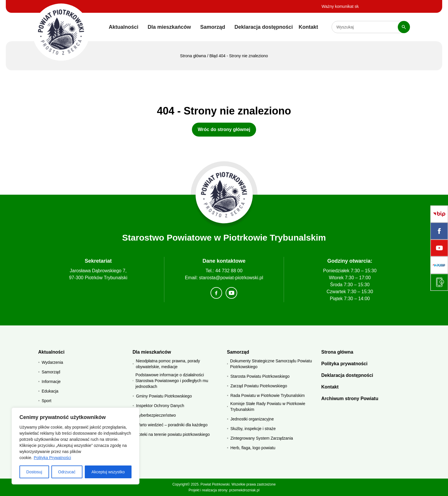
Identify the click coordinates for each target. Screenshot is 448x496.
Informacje (51, 382)
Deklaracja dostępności (264, 27)
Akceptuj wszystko (108, 472)
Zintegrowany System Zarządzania (262, 438)
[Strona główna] (224, 195)
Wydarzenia (53, 362)
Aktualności (123, 27)
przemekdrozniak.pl (244, 490)
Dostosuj (34, 472)
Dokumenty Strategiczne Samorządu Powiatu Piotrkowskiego (271, 364)
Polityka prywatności (344, 364)
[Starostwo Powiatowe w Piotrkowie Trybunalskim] (61, 32)
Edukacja (50, 391)
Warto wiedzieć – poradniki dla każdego (172, 425)
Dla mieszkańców (169, 27)
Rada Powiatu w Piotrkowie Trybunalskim (268, 395)
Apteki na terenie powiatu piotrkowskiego (173, 434)
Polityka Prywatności (52, 458)
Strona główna (193, 56)
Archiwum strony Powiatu (350, 399)
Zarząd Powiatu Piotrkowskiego (259, 386)
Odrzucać (67, 472)
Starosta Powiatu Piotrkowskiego (260, 376)
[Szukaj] (404, 27)
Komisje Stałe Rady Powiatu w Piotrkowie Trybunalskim (268, 407)
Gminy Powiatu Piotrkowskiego (164, 396)
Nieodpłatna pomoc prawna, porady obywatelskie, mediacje (168, 364)
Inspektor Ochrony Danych (160, 406)
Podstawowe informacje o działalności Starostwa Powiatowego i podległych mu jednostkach (172, 381)
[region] (75, 446)
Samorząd (213, 27)
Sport (47, 401)
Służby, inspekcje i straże (253, 429)
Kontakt (308, 27)
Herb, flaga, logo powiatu (253, 448)
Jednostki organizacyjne (252, 419)
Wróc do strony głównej (224, 129)
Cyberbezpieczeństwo (156, 415)
